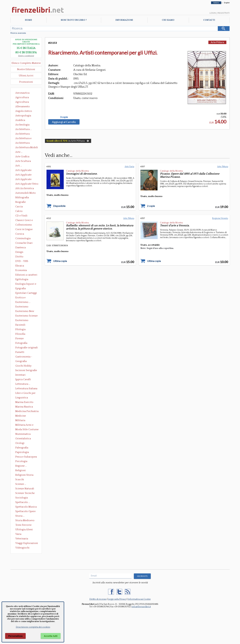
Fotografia (21, 343)
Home (28, 20)
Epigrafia (21, 288)
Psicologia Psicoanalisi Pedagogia (22, 462)
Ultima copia (60, 261)
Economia (21, 270)
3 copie (64, 117)
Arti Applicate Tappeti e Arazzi (25, 180)
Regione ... (21, 466)
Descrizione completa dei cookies (33, 627)
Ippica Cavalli (23, 379)
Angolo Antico (24, 111)
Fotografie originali (27, 348)
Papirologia (22, 452)
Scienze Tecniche (25, 493)
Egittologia (22, 279)
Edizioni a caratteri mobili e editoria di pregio (27, 275)
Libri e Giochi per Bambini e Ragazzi (26, 393)
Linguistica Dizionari (22, 398)
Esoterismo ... (23, 302)
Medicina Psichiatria (27, 411)
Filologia (20, 329)
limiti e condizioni (26, 56)
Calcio (19, 211)
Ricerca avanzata (18, 33)
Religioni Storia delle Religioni (24, 475)
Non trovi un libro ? (74, 20)
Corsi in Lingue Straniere (24, 230)
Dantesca (21, 247)
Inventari (20, 375)
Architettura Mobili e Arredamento (27, 148)
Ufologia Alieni (24, 530)
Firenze (19, 338)
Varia (18, 534)
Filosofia (20, 334)
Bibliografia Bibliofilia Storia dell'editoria (25, 198)
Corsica (20, 234)
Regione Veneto (220, 218)
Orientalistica (23, 439)
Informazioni (124, 20)
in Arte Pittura (68, 141)
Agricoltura (22, 97)
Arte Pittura (217, 42)
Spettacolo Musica (26, 507)
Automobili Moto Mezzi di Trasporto (26, 193)
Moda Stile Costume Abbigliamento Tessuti (27, 430)
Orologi (20, 443)
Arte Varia (129, 167)
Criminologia (23, 238)
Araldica (20, 120)
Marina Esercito (24, 402)
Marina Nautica (24, 407)
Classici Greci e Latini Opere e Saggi (27, 221)
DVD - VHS (22, 261)
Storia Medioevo (25, 520)
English (227, 3)
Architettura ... (23, 129)
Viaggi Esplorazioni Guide (27, 543)
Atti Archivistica (25, 188)
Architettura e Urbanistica (23, 139)
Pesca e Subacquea (26, 457)
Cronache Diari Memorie (24, 243)
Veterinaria (22, 539)
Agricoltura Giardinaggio (23, 102)
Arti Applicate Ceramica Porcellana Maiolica (27, 170)
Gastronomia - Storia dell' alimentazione (24, 357)
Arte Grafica (22, 157)
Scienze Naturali (25, 489)
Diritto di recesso (98, 599)
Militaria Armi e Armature (24, 425)
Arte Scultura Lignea (23, 161)
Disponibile (59, 206)
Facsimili (20, 325)
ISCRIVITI (142, 576)
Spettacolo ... (23, 502)
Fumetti (20, 352)
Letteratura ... (23, 384)
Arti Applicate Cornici (23, 175)
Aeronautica (22, 93)
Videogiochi (22, 548)
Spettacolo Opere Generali (25, 512)
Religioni (21, 470)
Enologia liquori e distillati (26, 284)
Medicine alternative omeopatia (22, 416)
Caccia (19, 207)
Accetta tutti (51, 636)
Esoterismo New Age (25, 311)
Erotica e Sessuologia (22, 298)
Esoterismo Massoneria (22, 307)
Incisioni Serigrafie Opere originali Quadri (26, 371)
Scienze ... (21, 484)
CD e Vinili (21, 216)
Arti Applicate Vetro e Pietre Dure (27, 184)
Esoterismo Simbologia (22, 321)
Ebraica (20, 266)
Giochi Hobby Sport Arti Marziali (26, 366)
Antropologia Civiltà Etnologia (25, 116)
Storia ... (20, 516)
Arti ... (19, 166)
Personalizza (15, 636)
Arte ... (19, 152)
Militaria (20, 420)
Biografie (21, 202)
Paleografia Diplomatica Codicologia (22, 448)
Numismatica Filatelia (23, 434)
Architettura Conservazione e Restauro (25, 134)
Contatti (209, 20)
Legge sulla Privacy (117, 599)
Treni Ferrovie (23, 525)
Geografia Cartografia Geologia (22, 362)
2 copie (151, 206)
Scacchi (20, 479)
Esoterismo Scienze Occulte (26, 316)
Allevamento (23, 106)
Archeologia (22, 125)
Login (213, 13)
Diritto (19, 257)
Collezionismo (24, 225)
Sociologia (22, 498)
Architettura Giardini (22, 143)
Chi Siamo (168, 20)
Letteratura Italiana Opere (26, 389)
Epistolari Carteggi (26, 293)
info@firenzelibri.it (141, 607)
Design (19, 252)
